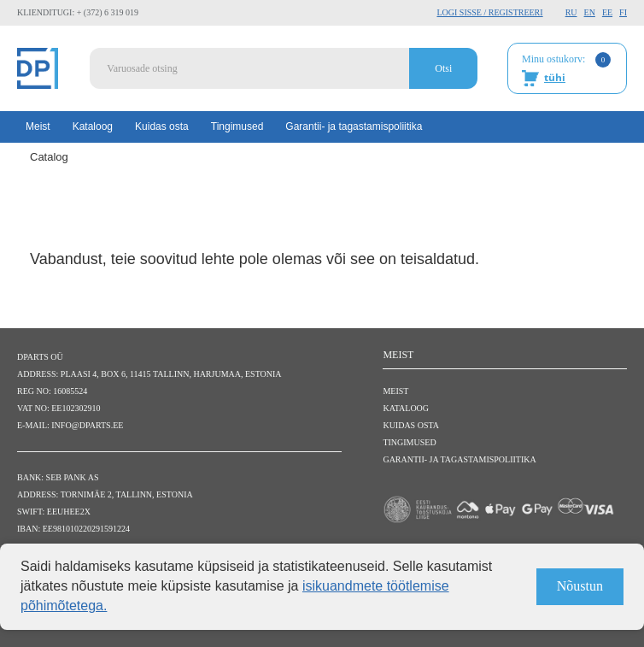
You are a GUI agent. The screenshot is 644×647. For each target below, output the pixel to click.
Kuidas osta (162, 126)
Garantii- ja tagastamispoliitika (354, 126)
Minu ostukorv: (566, 69)
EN (590, 12)
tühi (555, 77)
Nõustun (580, 586)
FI (623, 12)
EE (607, 12)
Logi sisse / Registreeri (489, 12)
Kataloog (93, 126)
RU (571, 12)
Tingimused (237, 126)
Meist (38, 126)
